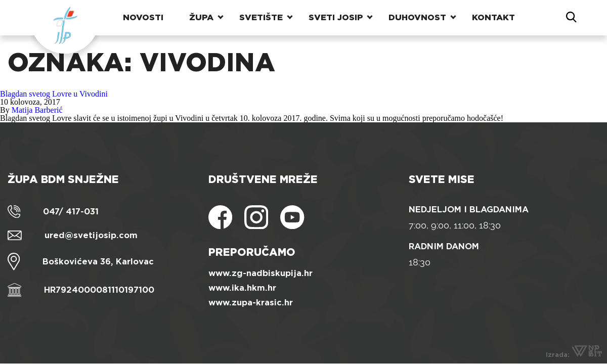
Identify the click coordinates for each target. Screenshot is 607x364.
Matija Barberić (37, 110)
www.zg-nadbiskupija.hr (261, 273)
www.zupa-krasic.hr (251, 303)
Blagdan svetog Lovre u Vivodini (54, 94)
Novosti (143, 17)
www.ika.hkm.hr (242, 288)
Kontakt (493, 17)
